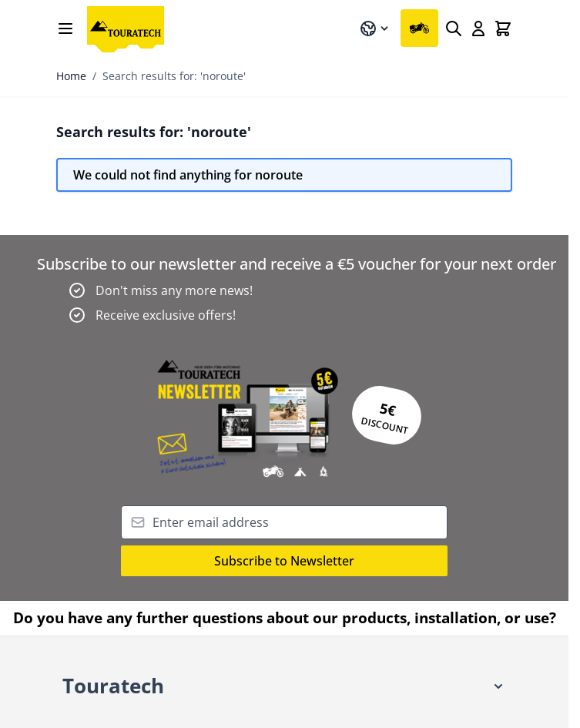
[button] (284, 687)
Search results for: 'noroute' (174, 76)
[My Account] (478, 29)
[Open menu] (65, 29)
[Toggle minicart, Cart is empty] (503, 29)
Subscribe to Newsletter (284, 561)
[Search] (454, 29)
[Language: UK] (375, 29)
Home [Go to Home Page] (71, 76)
